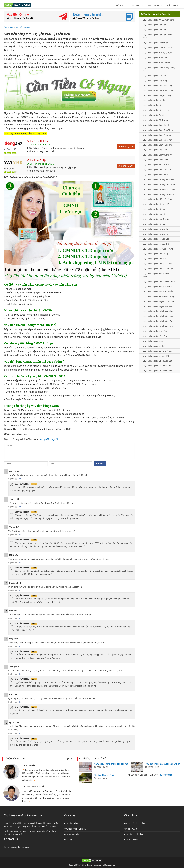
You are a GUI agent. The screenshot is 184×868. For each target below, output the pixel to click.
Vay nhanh (134, 6)
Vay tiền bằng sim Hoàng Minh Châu (158, 282)
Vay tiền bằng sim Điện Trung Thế (157, 145)
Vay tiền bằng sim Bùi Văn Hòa (156, 63)
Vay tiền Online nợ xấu (105, 775)
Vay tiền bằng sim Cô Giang (154, 100)
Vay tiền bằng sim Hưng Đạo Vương (158, 297)
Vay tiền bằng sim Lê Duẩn (154, 346)
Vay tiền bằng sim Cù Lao (153, 105)
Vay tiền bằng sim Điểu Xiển (154, 150)
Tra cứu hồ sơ (131, 840)
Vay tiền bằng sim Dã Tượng (155, 120)
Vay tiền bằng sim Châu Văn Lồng (157, 85)
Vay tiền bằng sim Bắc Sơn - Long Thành (157, 36)
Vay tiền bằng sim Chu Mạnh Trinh (157, 90)
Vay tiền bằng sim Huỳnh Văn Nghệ (158, 326)
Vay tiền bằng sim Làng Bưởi (155, 336)
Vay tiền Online (165, 775)
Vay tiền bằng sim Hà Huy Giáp (156, 204)
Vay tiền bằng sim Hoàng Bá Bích (157, 264)
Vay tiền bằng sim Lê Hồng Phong (157, 351)
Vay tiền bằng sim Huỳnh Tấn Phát (157, 311)
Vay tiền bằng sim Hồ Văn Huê (156, 234)
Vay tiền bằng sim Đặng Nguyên (156, 135)
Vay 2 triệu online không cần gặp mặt (111, 764)
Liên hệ (68, 840)
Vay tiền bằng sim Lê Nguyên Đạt (157, 361)
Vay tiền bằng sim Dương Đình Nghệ (158, 189)
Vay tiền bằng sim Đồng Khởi (155, 175)
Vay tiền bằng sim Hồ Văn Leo (155, 239)
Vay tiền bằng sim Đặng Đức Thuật (157, 130)
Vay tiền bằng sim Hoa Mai (154, 259)
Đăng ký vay (126, 147)
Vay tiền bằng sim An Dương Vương (158, 20)
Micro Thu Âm (131, 829)
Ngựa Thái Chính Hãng (135, 823)
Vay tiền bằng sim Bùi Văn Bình (156, 58)
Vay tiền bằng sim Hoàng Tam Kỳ (157, 287)
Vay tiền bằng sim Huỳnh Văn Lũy (157, 321)
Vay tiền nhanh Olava (135, 834)
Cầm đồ (171, 6)
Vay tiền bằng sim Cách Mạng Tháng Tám (158, 69)
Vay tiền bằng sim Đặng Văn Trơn (157, 140)
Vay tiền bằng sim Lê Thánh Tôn (156, 366)
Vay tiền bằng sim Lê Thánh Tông (157, 371)
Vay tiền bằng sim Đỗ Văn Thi (155, 165)
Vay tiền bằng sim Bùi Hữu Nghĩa (157, 48)
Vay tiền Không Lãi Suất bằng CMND (163, 764)
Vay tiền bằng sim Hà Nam (154, 209)
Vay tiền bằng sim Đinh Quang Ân (157, 155)
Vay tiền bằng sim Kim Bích (154, 331)
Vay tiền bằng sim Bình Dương (156, 43)
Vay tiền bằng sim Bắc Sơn (154, 30)
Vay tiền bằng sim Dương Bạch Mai (158, 179)
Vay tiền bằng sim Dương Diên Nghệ (158, 184)
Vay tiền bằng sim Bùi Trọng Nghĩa (157, 53)
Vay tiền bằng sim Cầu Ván (154, 76)
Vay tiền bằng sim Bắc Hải (154, 25)
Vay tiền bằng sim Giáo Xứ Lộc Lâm (158, 199)
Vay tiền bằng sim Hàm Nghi (155, 214)
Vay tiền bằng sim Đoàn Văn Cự (156, 170)
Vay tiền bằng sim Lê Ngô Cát (155, 356)
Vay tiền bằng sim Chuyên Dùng (156, 95)
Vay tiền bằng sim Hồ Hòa (154, 224)
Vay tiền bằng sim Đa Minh (154, 115)
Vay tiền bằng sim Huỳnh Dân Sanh (158, 301)
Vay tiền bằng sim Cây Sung (154, 81)
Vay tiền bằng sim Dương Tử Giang (158, 194)
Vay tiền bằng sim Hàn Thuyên (155, 219)
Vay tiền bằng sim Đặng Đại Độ (156, 125)
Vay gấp (116, 6)
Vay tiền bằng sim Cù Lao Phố (155, 110)
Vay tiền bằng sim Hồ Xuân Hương (157, 249)
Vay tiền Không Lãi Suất (76, 829)
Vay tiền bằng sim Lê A (152, 341)
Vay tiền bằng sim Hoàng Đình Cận (157, 269)
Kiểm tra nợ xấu (72, 834)
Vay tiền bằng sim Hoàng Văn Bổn (157, 291)
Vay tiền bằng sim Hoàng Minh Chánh (155, 275)
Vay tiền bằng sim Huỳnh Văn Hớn (157, 316)
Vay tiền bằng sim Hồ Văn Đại (155, 229)
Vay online (154, 6)
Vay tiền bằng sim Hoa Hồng (155, 254)
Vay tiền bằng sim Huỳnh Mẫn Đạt (157, 306)
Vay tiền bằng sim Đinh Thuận (155, 160)
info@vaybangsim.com (20, 847)
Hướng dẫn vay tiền (49, 439)
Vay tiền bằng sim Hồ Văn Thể (155, 244)
